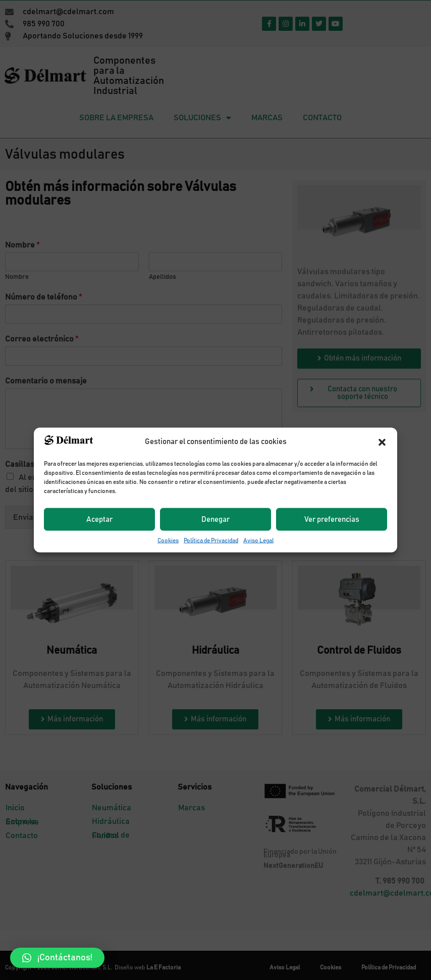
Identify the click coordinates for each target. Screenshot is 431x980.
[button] (57, 958)
